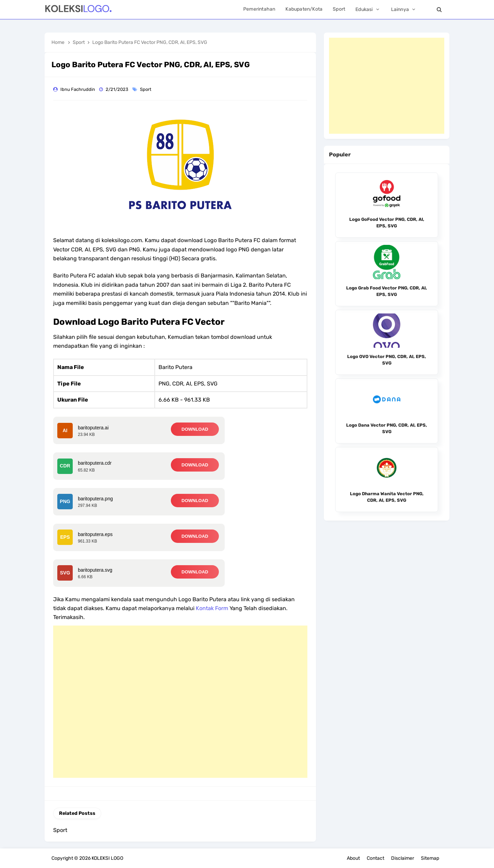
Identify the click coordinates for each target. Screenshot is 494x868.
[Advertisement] (180, 702)
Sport (146, 89)
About (353, 858)
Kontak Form (212, 608)
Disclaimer (403, 858)
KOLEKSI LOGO (107, 858)
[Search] (439, 9)
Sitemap (430, 858)
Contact (375, 858)
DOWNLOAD (195, 429)
